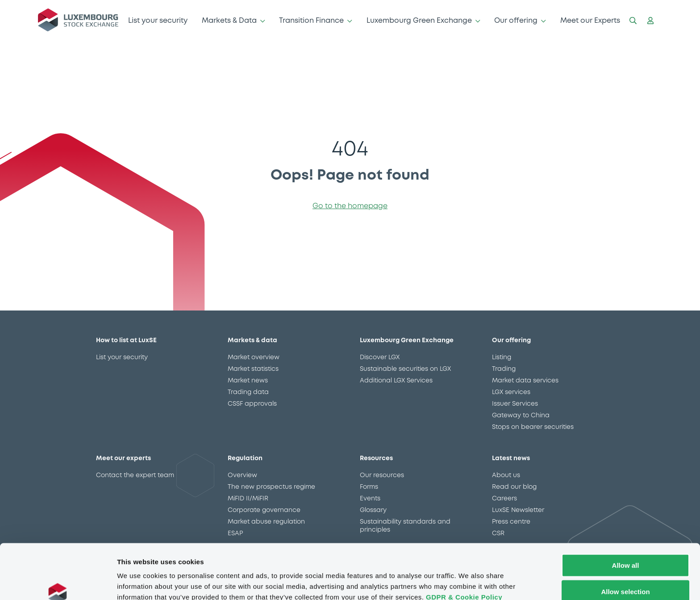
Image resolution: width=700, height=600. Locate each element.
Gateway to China (521, 415)
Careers (504, 499)
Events (370, 499)
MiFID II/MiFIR (248, 499)
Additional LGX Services (396, 381)
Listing (502, 357)
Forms (369, 487)
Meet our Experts (590, 21)
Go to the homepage (350, 206)
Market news (248, 381)
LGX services (511, 392)
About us (506, 475)
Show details (469, 582)
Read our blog (514, 487)
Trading (504, 369)
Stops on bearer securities (533, 427)
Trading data (248, 392)
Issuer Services (515, 404)
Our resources (382, 475)
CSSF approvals (252, 404)
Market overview (254, 357)
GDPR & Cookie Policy (464, 553)
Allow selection (625, 548)
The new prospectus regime (271, 487)
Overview (242, 475)
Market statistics (253, 369)
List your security (158, 21)
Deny (626, 574)
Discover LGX (380, 357)
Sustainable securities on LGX (405, 369)
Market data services (525, 381)
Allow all (626, 522)
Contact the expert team (135, 475)
